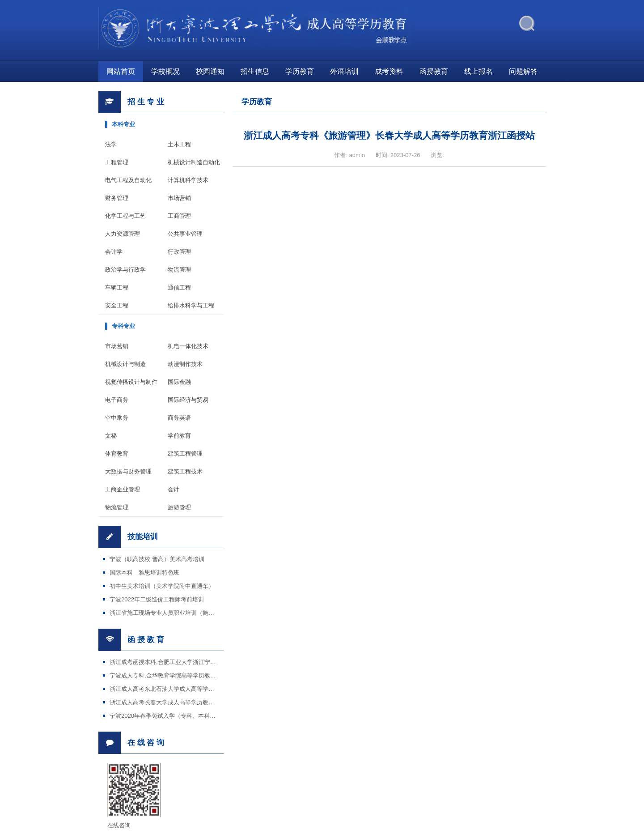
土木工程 (179, 144)
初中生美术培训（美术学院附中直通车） (162, 586)
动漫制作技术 (185, 364)
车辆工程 (117, 287)
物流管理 (179, 270)
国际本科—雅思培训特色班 (144, 573)
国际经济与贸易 (188, 400)
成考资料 (389, 71)
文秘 (111, 436)
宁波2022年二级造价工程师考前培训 (157, 599)
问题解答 (523, 71)
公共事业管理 (185, 234)
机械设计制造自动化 (194, 162)
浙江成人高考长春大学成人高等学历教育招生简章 (174, 702)
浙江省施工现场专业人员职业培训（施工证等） (171, 613)
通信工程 (179, 287)
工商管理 (179, 216)
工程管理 (117, 162)
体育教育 (117, 454)
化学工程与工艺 (125, 216)
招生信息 (255, 71)
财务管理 (117, 198)
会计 (174, 489)
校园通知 (210, 71)
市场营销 (179, 198)
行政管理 (179, 252)
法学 (111, 144)
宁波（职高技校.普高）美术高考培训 (157, 559)
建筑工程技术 (185, 471)
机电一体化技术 (188, 346)
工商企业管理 (123, 489)
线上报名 (479, 71)
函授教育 (434, 71)
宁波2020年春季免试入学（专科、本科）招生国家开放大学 (186, 716)
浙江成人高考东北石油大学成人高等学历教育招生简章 (179, 689)
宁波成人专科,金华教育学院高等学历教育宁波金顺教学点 (183, 675)
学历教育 (300, 71)
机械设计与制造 (125, 364)
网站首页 (121, 71)
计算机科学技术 (188, 180)
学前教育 (179, 436)
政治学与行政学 (125, 270)
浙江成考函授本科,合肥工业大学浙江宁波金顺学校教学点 (183, 662)
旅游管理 (179, 507)
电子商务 (117, 400)
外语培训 (344, 71)
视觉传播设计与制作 (131, 382)
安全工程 (117, 305)
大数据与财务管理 (128, 471)
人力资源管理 (123, 234)
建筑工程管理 (185, 454)
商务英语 (179, 418)
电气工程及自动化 (128, 180)
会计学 (114, 252)
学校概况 (165, 71)
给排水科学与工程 (191, 305)
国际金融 (179, 382)
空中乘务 (117, 418)
